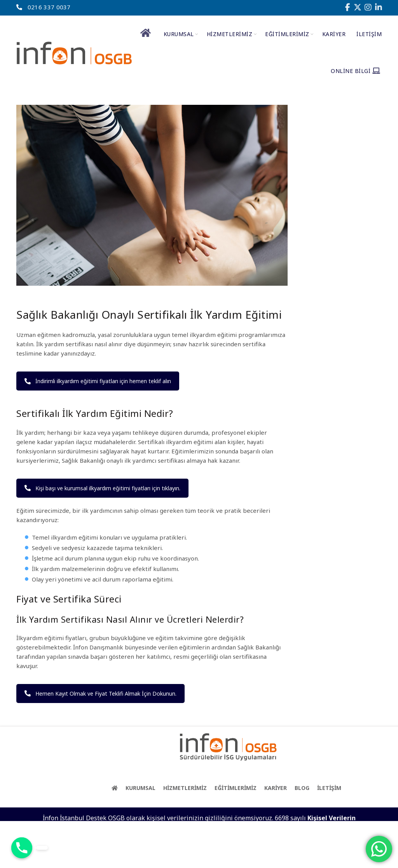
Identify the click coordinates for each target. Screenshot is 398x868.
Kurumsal (179, 34)
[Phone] (22, 848)
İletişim (369, 34)
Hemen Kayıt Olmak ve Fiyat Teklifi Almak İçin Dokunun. (100, 694)
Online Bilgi (355, 71)
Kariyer (334, 34)
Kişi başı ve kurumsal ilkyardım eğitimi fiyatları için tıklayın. (102, 488)
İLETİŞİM (329, 788)
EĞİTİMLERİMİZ (287, 34)
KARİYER (276, 788)
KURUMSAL (141, 788)
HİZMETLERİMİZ (230, 34)
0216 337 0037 (43, 7)
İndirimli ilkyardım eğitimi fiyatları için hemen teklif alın (98, 381)
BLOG (302, 788)
